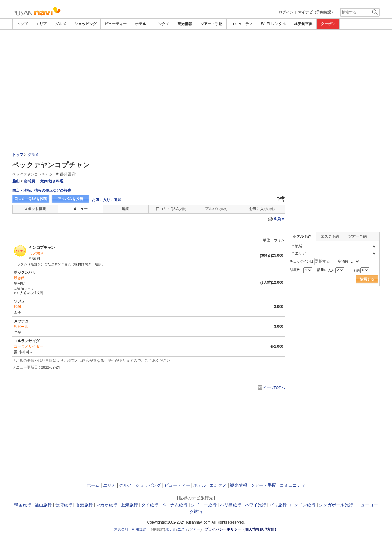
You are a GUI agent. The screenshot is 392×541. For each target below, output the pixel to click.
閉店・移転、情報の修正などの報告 (42, 191)
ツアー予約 (357, 236)
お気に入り (262, 209)
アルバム (216, 209)
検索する (367, 279)
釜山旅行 (43, 505)
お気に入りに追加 (107, 200)
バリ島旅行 (231, 505)
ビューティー (116, 24)
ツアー (195, 529)
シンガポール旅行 (336, 505)
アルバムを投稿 (70, 199)
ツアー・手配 (211, 24)
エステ (183, 529)
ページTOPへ (274, 388)
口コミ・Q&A (171, 209)
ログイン (286, 12)
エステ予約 (330, 236)
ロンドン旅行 (303, 505)
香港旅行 (84, 505)
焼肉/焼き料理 (52, 181)
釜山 (16, 181)
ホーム (93, 485)
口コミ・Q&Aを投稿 (31, 199)
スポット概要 (35, 209)
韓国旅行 (23, 505)
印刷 (279, 219)
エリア (41, 24)
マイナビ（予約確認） (316, 12)
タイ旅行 (150, 505)
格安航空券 (303, 24)
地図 (126, 209)
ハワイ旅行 (255, 505)
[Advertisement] (196, 47)
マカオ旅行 (107, 505)
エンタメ (162, 24)
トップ (22, 24)
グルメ (61, 24)
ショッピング (85, 24)
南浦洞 (29, 181)
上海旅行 (129, 505)
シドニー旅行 (204, 505)
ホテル (141, 24)
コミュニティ (242, 24)
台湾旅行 (64, 505)
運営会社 (121, 529)
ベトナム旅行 (175, 505)
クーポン (328, 24)
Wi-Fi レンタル (273, 24)
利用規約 (139, 529)
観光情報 (185, 24)
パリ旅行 (278, 505)
